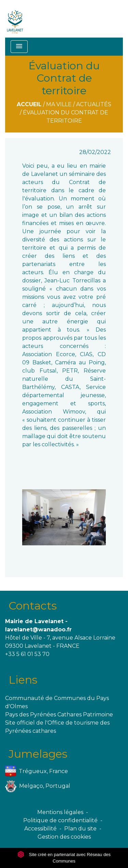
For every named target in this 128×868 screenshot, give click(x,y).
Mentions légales (60, 812)
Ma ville (59, 104)
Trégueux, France (37, 772)
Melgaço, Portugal (38, 786)
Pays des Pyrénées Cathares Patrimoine (59, 715)
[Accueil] (15, 19)
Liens (23, 680)
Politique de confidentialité (60, 820)
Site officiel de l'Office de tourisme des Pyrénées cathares (57, 727)
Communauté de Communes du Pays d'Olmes (57, 702)
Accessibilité (40, 829)
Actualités (94, 104)
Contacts (33, 606)
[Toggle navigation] (19, 47)
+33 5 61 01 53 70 (27, 654)
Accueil (29, 104)
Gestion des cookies (64, 837)
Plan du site (80, 829)
